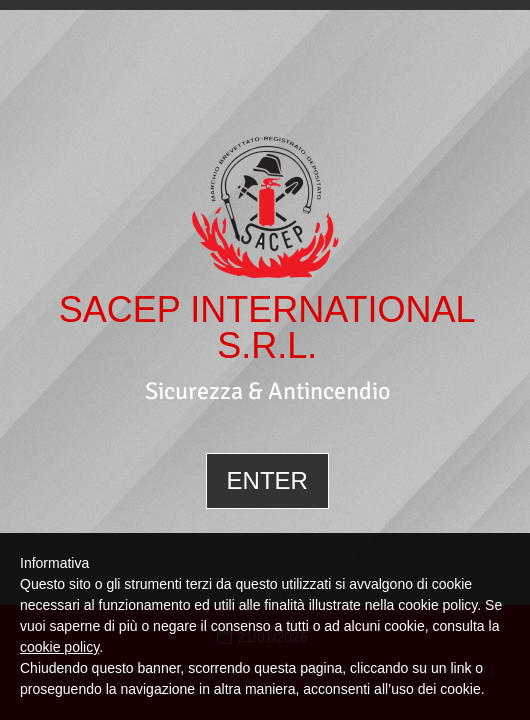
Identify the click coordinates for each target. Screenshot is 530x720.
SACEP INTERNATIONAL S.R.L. (267, 328)
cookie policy (59, 647)
